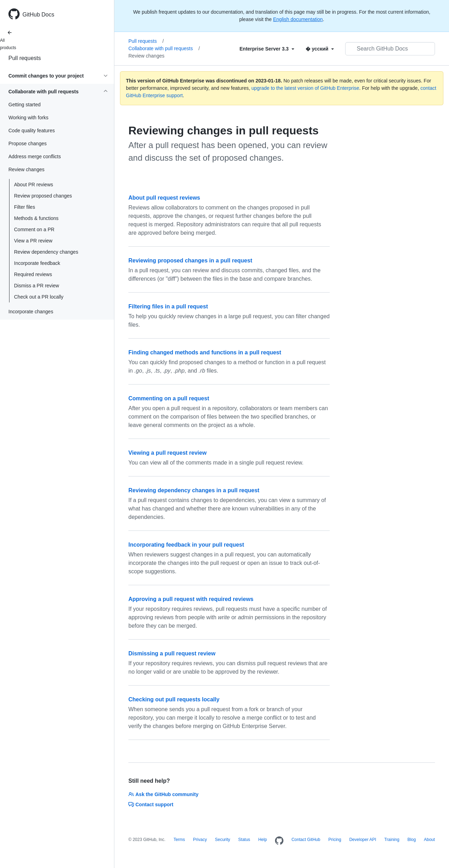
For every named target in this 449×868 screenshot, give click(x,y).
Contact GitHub (306, 840)
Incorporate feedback (37, 263)
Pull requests (25, 58)
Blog (411, 840)
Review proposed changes (43, 196)
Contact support (151, 804)
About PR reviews (33, 185)
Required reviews (33, 274)
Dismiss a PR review (36, 286)
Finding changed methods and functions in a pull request (205, 352)
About (429, 840)
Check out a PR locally (39, 297)
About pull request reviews (164, 198)
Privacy (200, 840)
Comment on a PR (34, 229)
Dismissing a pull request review (172, 653)
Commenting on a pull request (169, 398)
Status (244, 840)
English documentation (298, 19)
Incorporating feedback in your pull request (186, 545)
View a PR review (33, 241)
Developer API (363, 840)
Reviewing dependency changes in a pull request (194, 490)
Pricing (335, 840)
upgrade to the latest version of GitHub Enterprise (305, 88)
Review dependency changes (46, 252)
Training (392, 840)
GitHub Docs (38, 15)
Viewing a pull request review (167, 453)
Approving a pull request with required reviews (191, 599)
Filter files (25, 207)
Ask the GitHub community (163, 794)
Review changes (146, 56)
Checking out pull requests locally (174, 699)
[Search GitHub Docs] (390, 49)
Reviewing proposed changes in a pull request (190, 261)
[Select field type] (267, 49)
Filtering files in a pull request (168, 306)
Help (263, 840)
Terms (179, 840)
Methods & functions (36, 218)
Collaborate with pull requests (164, 48)
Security (223, 840)
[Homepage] (279, 841)
